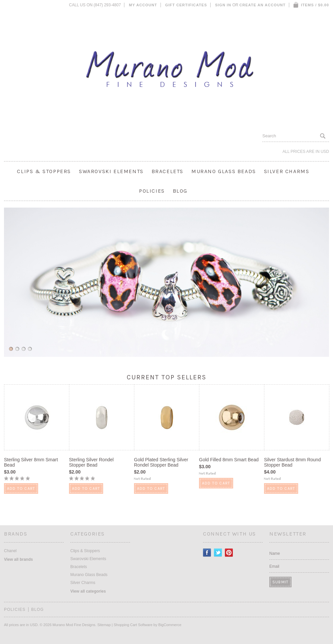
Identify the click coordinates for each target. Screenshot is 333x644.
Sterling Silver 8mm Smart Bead (31, 462)
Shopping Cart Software (133, 625)
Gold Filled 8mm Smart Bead (229, 460)
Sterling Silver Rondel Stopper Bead (91, 462)
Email (274, 566)
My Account (143, 5)
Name (275, 553)
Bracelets (167, 171)
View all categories (88, 591)
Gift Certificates (186, 5)
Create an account (263, 5)
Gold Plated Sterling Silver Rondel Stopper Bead (161, 462)
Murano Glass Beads (224, 171)
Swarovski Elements (111, 171)
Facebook (207, 553)
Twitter (218, 553)
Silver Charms (287, 171)
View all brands (18, 559)
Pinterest (229, 553)
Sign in (223, 5)
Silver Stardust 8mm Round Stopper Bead (292, 462)
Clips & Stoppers (44, 171)
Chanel (10, 551)
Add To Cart (21, 488)
